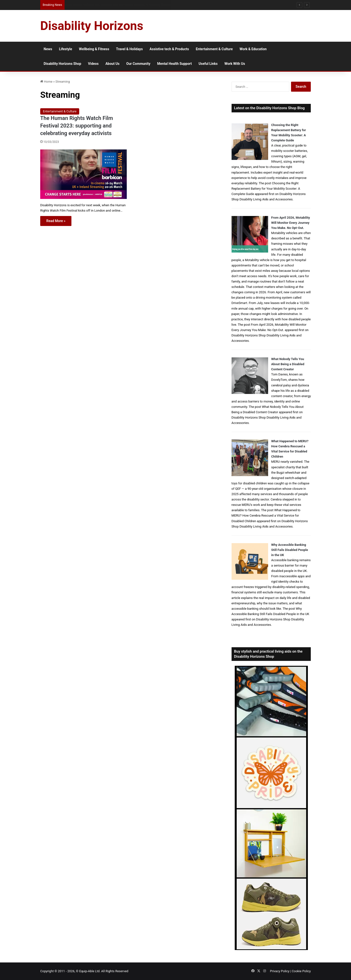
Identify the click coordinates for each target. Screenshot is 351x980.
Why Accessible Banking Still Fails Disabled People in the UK (290, 550)
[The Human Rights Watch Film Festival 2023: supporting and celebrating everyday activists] (83, 174)
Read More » (56, 221)
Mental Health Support (175, 64)
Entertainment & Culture (214, 49)
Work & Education (253, 49)
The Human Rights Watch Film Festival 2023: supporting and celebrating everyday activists (77, 126)
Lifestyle (66, 49)
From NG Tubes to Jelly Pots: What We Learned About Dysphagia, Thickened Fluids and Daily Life (131, 5)
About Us (112, 64)
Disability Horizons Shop (62, 64)
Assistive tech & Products (169, 49)
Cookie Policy (301, 971)
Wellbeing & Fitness (94, 49)
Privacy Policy (280, 971)
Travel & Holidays (129, 49)
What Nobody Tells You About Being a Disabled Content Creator (288, 364)
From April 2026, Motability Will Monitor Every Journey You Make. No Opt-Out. (291, 223)
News (48, 49)
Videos (93, 64)
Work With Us (235, 64)
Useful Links (208, 64)
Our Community (138, 64)
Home (46, 82)
